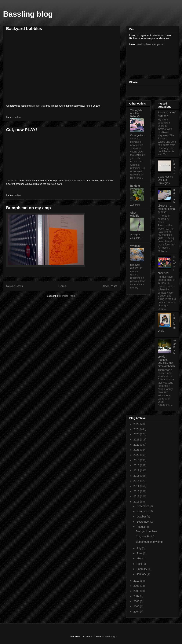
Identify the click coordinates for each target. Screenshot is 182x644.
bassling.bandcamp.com (150, 44)
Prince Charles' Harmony (167, 114)
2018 (137, 465)
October (142, 517)
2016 (137, 476)
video (18, 117)
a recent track (39, 106)
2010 (137, 581)
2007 (137, 596)
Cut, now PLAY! (22, 130)
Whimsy (135, 246)
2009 (137, 586)
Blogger (112, 637)
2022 (137, 445)
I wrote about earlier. (75, 180)
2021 (137, 450)
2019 (137, 460)
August (141, 527)
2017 (137, 470)
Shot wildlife (135, 214)
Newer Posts (14, 286)
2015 (137, 481)
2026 (137, 424)
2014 (137, 486)
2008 (137, 591)
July (139, 548)
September (143, 522)
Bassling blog (28, 14)
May (139, 558)
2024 (137, 434)
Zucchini (135, 205)
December (143, 506)
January (142, 574)
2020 (137, 455)
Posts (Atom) (69, 296)
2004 (137, 612)
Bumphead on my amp (28, 208)
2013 (137, 491)
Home (62, 286)
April (140, 564)
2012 (137, 496)
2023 (137, 440)
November (143, 511)
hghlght (135, 186)
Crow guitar (137, 135)
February (142, 569)
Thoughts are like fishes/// (136, 113)
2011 (137, 502)
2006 (137, 601)
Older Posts (109, 286)
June (140, 553)
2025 (137, 429)
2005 (137, 606)
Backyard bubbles (24, 29)
